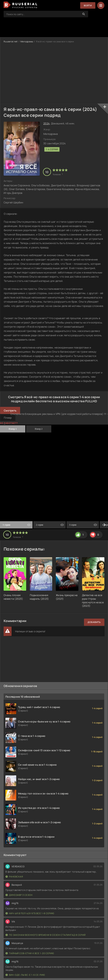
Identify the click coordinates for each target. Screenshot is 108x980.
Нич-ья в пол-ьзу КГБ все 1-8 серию (30, 913)
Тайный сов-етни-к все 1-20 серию (30, 953)
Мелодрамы (27, 41)
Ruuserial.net (11, 41)
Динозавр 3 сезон (19, 895)
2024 (46, 123)
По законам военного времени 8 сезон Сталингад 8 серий (46, 935)
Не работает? (9, 423)
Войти (88, 5)
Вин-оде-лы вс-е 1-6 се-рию (25, 975)
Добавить (94, 622)
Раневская (14, 877)
